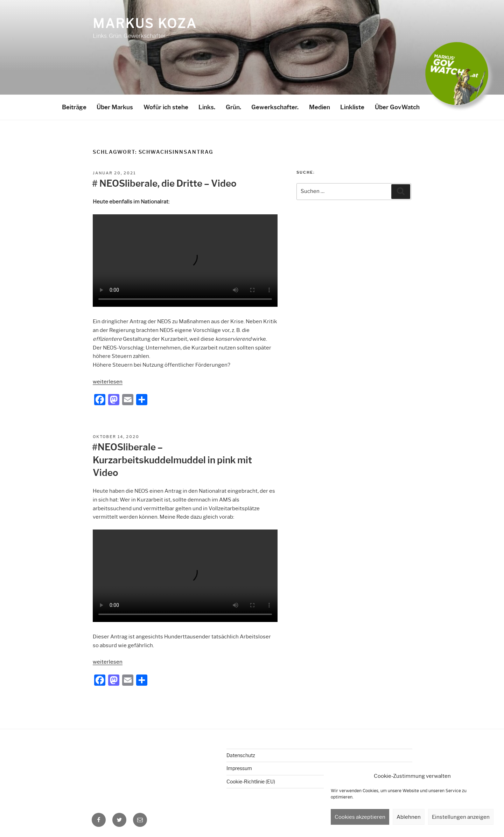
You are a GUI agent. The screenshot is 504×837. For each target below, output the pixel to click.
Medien (320, 107)
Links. (207, 107)
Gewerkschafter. (275, 107)
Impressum (239, 768)
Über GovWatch (397, 107)
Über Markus (115, 107)
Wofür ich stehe (166, 107)
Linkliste (352, 107)
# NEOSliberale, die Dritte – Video (164, 184)
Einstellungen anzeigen (461, 817)
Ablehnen (409, 817)
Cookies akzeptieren (360, 817)
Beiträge (74, 107)
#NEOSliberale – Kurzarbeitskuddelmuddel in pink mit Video (172, 460)
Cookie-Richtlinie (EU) (251, 782)
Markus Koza (145, 23)
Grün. (233, 107)
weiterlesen (108, 382)
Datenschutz (241, 755)
